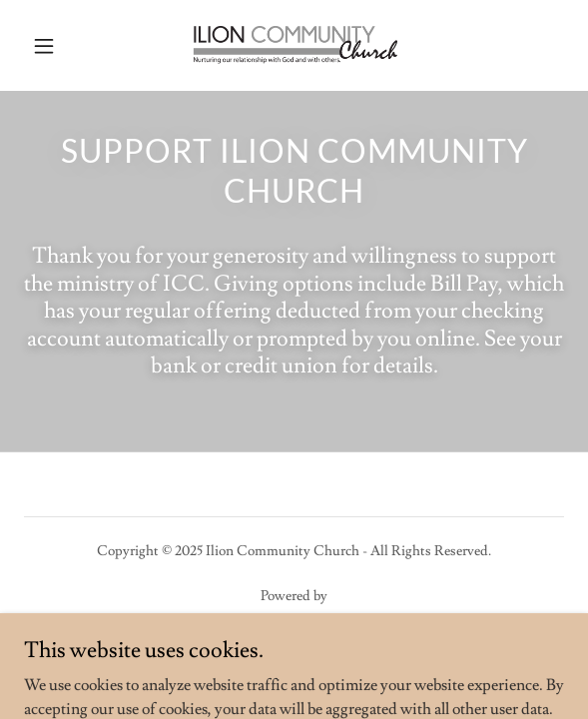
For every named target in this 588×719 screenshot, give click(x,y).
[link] (294, 45)
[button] (64, 46)
